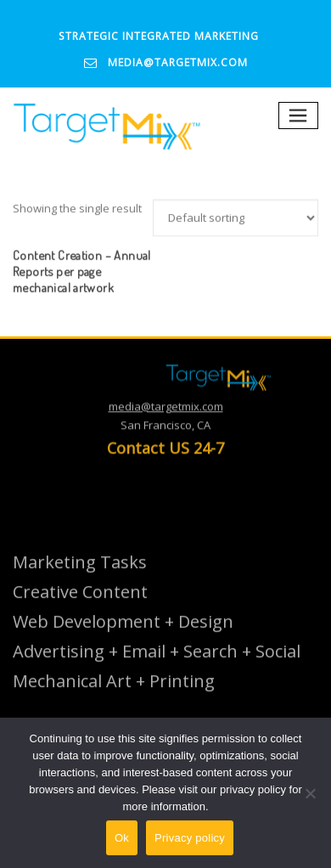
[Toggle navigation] (299, 116)
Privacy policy (190, 838)
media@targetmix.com (178, 62)
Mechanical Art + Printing (114, 697)
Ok (122, 838)
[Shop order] (236, 233)
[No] (310, 793)
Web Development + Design (123, 637)
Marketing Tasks (80, 578)
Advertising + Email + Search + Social (157, 667)
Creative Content (80, 608)
